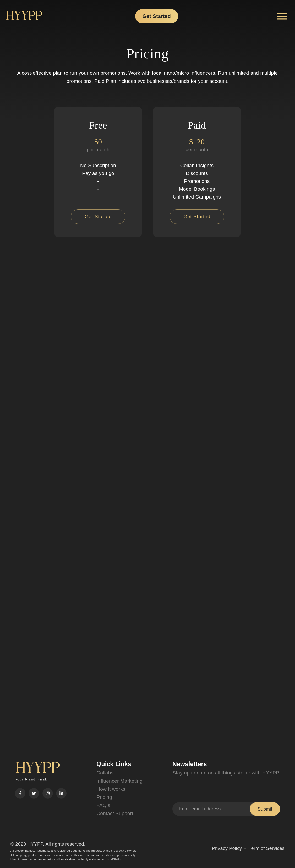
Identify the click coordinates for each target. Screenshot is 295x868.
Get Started (157, 16)
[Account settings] (282, 16)
